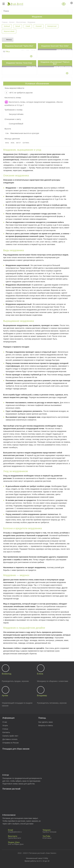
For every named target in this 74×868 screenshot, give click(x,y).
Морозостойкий (9, 31)
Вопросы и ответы (46, 725)
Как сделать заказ (45, 722)
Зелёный (7, 26)
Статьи (5, 729)
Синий (28, 26)
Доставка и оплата (10, 739)
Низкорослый (52, 26)
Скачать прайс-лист (10, 736)
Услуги (5, 725)
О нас (5, 722)
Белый (18, 26)
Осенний (39, 26)
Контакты (6, 732)
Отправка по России (11, 743)
